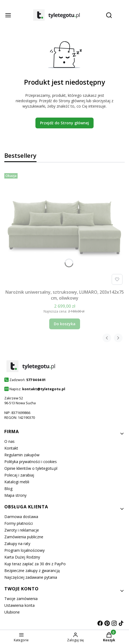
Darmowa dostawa (21, 517)
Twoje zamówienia (21, 599)
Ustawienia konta (19, 605)
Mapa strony (15, 495)
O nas (9, 441)
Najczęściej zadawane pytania (31, 577)
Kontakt (11, 448)
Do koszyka (65, 324)
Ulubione (12, 612)
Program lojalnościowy (24, 550)
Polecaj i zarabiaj (19, 475)
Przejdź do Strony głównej (64, 123)
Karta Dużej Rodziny (22, 557)
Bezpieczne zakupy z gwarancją (32, 571)
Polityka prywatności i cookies (31, 462)
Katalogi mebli (17, 482)
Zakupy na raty (17, 544)
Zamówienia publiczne (24, 537)
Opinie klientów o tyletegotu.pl (31, 468)
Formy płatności (19, 523)
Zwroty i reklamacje (22, 530)
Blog (8, 489)
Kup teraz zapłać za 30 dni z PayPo (35, 564)
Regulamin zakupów (22, 455)
